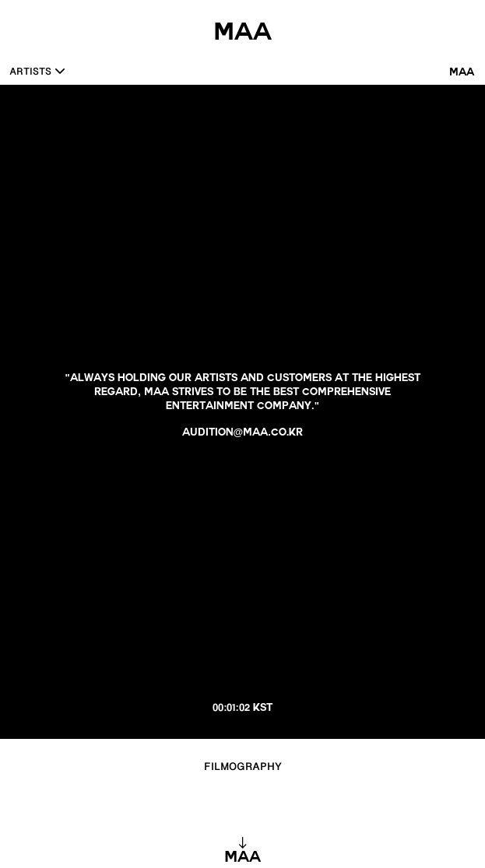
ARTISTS (30, 73)
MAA (462, 73)
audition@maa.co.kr (243, 434)
